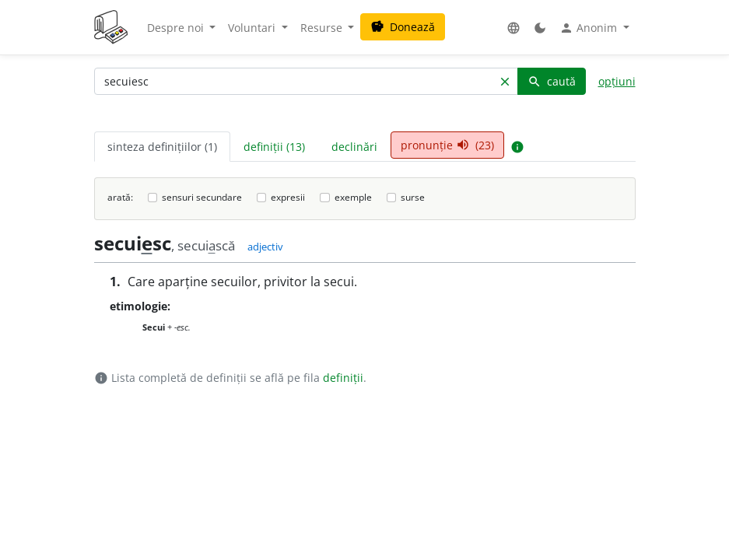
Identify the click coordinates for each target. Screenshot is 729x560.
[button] (513, 28)
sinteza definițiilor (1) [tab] (162, 147)
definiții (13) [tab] (274, 147)
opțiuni (617, 81)
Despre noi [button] (177, 28)
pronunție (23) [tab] (447, 145)
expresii (288, 197)
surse (413, 197)
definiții (343, 378)
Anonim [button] (590, 28)
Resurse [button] (323, 28)
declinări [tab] (354, 147)
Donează (403, 27)
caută (552, 81)
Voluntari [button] (253, 28)
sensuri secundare (202, 197)
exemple (353, 197)
